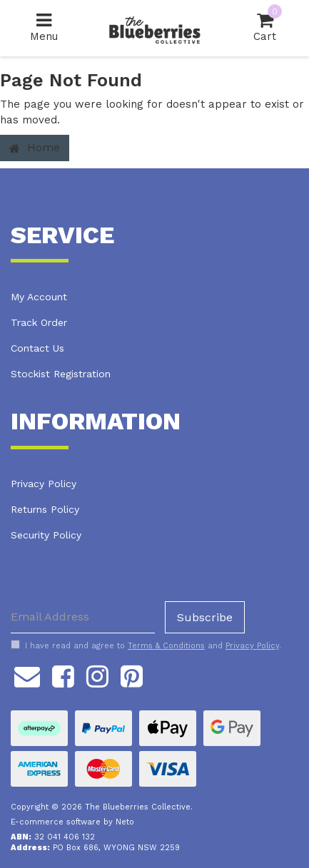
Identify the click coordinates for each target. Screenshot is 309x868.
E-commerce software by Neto (72, 822)
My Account (39, 297)
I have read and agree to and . (146, 645)
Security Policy (46, 535)
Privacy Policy (44, 484)
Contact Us (37, 348)
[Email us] (27, 675)
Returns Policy (45, 509)
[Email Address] (83, 617)
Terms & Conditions (166, 646)
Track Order (39, 322)
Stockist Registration (61, 374)
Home (35, 147)
